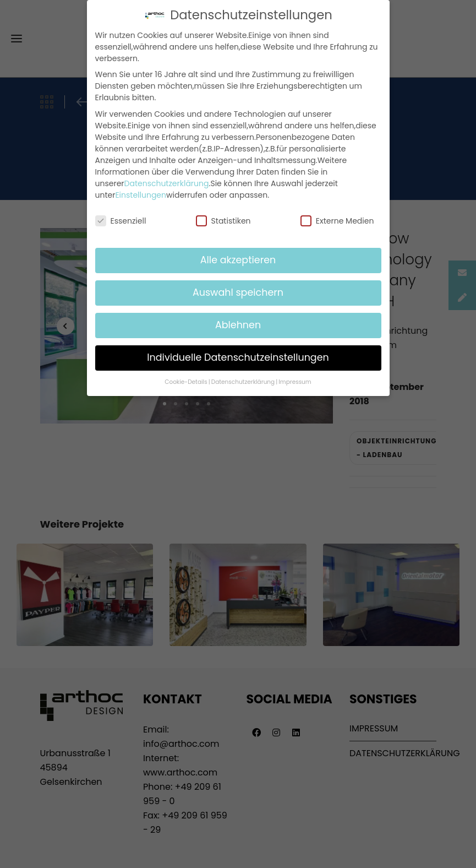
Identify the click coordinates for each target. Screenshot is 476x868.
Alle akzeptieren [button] (238, 260)
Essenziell (121, 221)
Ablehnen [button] (238, 325)
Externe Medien (337, 221)
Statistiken (223, 221)
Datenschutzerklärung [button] (243, 382)
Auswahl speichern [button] (238, 292)
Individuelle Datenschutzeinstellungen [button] (238, 357)
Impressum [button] (295, 382)
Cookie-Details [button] (186, 382)
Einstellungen (141, 195)
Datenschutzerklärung (167, 183)
